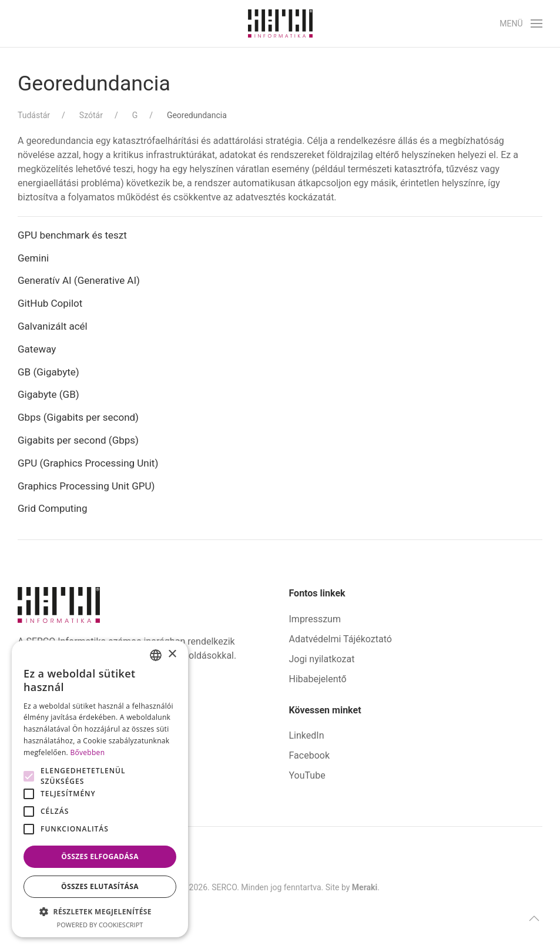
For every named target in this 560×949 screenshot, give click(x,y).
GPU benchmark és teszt (72, 235)
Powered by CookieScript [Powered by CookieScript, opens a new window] (100, 925)
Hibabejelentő (318, 679)
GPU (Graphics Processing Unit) (88, 463)
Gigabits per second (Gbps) (78, 440)
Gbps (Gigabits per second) (78, 417)
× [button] (172, 654)
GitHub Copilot (50, 303)
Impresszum (315, 619)
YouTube (307, 775)
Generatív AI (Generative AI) (79, 280)
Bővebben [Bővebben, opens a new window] (87, 752)
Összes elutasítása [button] (100, 886)
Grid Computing (53, 508)
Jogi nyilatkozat (322, 659)
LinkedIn (307, 735)
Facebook (309, 755)
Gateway (37, 349)
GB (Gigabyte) (48, 372)
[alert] (100, 789)
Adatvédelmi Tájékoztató (341, 639)
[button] (521, 24)
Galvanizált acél (53, 326)
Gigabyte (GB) (48, 394)
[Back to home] (280, 24)
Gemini (33, 258)
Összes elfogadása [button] (100, 856)
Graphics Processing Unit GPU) (86, 486)
